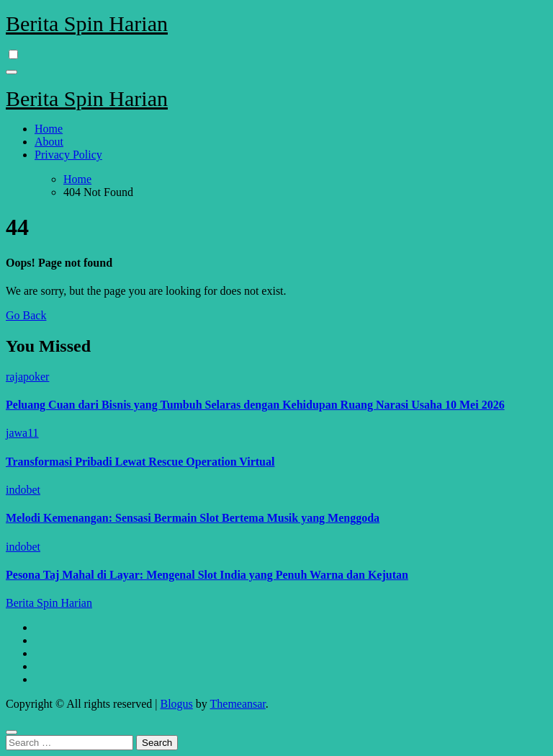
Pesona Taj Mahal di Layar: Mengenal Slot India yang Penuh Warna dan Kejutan (207, 575)
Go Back (26, 315)
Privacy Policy (68, 155)
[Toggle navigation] (12, 72)
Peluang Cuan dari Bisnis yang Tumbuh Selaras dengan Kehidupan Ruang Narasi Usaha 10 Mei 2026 (255, 405)
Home (49, 129)
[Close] (12, 732)
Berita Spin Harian (87, 23)
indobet (23, 490)
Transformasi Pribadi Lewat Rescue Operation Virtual (140, 462)
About (49, 142)
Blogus (176, 704)
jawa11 (22, 433)
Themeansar (238, 704)
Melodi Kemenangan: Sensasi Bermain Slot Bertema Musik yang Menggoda (193, 518)
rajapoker (27, 377)
